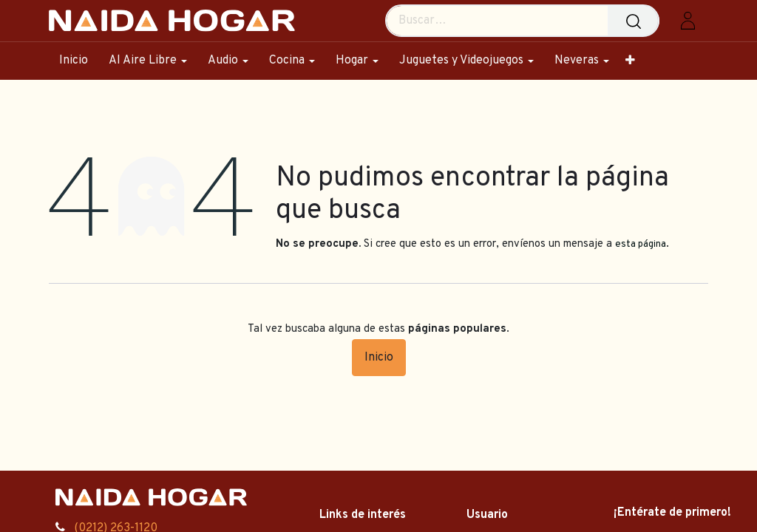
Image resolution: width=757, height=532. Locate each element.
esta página (641, 244)
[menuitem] (79, 61)
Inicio (379, 358)
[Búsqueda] (637, 21)
